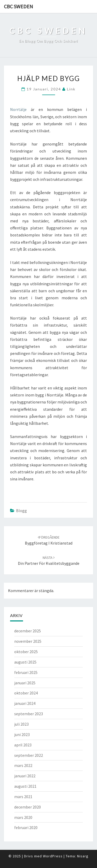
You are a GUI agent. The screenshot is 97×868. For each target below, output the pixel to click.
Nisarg (83, 856)
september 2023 (29, 714)
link (71, 89)
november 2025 (28, 641)
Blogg (21, 511)
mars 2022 (23, 765)
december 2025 (28, 631)
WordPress (53, 856)
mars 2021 (23, 797)
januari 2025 (25, 683)
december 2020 (28, 807)
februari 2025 (26, 672)
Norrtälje (18, 109)
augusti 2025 (25, 662)
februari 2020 (26, 827)
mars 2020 (23, 817)
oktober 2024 (26, 693)
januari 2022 (25, 776)
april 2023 (23, 745)
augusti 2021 (25, 786)
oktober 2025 (26, 652)
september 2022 (29, 755)
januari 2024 (25, 703)
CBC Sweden (18, 6)
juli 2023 (21, 724)
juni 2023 (22, 734)
